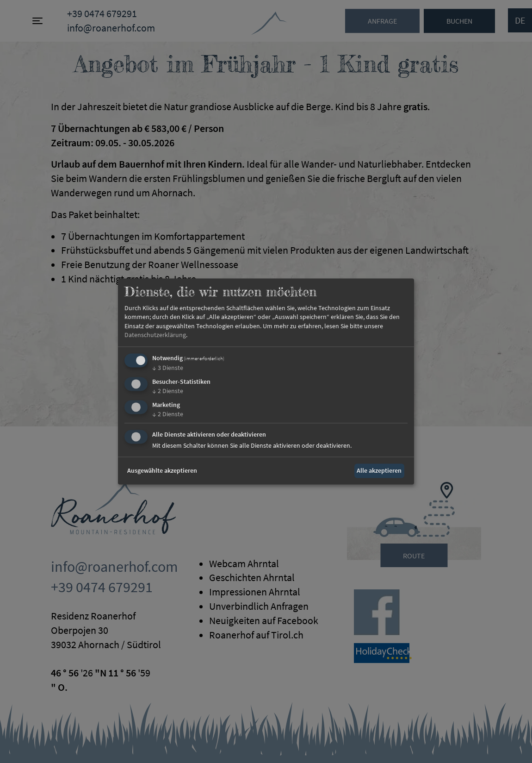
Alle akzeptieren (379, 470)
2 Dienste (168, 391)
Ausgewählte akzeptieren (162, 470)
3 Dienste (168, 368)
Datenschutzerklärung (155, 335)
